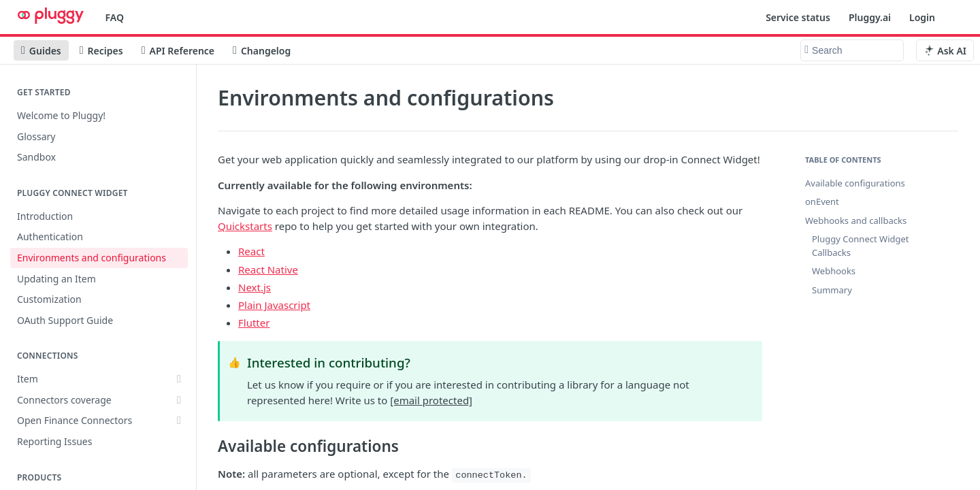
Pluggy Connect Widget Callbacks (861, 246)
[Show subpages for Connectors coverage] (179, 400)
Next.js (255, 287)
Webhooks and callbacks (856, 220)
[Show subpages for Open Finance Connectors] (179, 421)
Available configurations (855, 183)
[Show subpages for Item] (179, 379)
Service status (798, 17)
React (251, 251)
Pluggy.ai (870, 17)
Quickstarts (245, 226)
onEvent (822, 201)
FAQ (115, 17)
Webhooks (834, 271)
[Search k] (852, 50)
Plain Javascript (274, 305)
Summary (832, 290)
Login (922, 17)
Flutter (254, 323)
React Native (268, 269)
